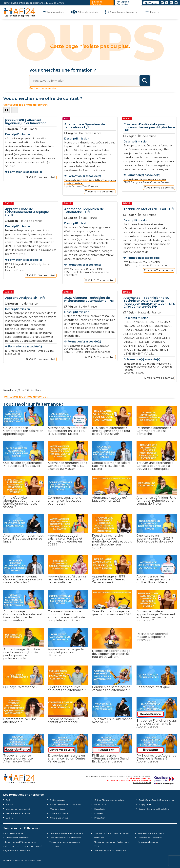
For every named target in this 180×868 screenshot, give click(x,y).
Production (100, 818)
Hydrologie (100, 809)
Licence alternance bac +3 (18, 809)
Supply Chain (145, 804)
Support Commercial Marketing (154, 809)
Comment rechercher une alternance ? (24, 846)
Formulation (100, 804)
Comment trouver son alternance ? (111, 850)
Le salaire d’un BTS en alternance (21, 842)
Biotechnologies (58, 800)
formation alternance (148, 842)
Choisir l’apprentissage (122, 12)
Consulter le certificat (142, 783)
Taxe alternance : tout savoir (151, 833)
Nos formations (56, 12)
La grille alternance (14, 833)
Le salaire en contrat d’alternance (65, 838)
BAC (8, 800)
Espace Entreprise (123, 3)
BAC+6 (9, 818)
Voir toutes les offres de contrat (25, 397)
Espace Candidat (97, 3)
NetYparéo (151, 3)
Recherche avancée (42, 88)
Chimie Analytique (59, 813)
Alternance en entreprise (17, 838)
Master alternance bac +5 (18, 813)
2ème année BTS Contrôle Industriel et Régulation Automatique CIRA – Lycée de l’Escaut (148, 367)
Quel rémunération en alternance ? (66, 833)
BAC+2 (9, 804)
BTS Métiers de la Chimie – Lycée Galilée (29, 351)
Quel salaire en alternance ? (18, 850)
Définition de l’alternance (150, 838)
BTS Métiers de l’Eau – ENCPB (142, 262)
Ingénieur (99, 813)
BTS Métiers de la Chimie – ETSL (84, 269)
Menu (153, 12)
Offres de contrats (88, 12)
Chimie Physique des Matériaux (109, 800)
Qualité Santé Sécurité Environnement (157, 800)
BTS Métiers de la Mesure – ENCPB (145, 179)
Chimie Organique (59, 818)
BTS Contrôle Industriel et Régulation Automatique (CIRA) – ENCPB (87, 347)
